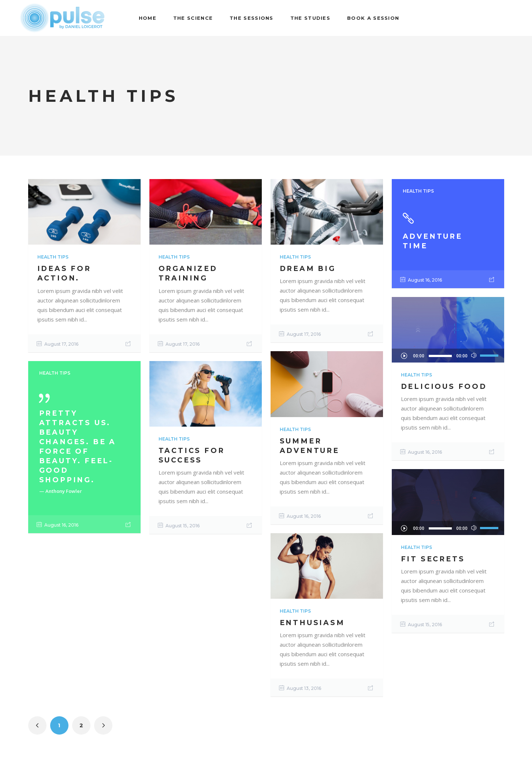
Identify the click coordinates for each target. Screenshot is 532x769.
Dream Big (308, 269)
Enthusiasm (312, 623)
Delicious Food (444, 387)
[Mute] (474, 356)
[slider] (440, 356)
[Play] (404, 356)
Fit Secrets (433, 559)
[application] (448, 356)
